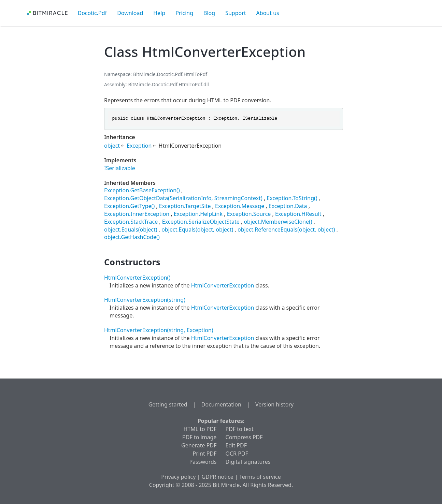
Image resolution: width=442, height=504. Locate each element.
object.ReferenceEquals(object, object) (286, 229)
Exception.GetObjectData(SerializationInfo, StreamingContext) (183, 198)
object (112, 146)
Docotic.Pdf (92, 13)
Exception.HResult (298, 214)
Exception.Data (288, 206)
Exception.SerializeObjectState (201, 222)
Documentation (221, 404)
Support (236, 13)
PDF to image (199, 437)
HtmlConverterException (223, 285)
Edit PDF (236, 445)
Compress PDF (244, 437)
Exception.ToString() (292, 198)
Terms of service (260, 477)
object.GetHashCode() (132, 237)
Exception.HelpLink (198, 214)
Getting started (168, 404)
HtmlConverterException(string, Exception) (159, 330)
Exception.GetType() (129, 206)
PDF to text (240, 429)
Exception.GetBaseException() (142, 190)
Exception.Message (240, 206)
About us (268, 13)
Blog (209, 13)
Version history (274, 404)
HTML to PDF (200, 429)
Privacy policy (178, 477)
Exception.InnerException (137, 214)
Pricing (184, 13)
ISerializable (120, 168)
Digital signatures (248, 462)
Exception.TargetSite (185, 206)
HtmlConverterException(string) (145, 300)
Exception (139, 146)
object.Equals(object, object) (197, 229)
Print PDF (205, 454)
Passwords (203, 462)
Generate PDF (199, 445)
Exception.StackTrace (131, 222)
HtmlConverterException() (137, 278)
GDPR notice (218, 477)
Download (130, 13)
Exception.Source (249, 214)
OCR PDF (237, 454)
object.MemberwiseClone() (278, 222)
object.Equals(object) (131, 229)
